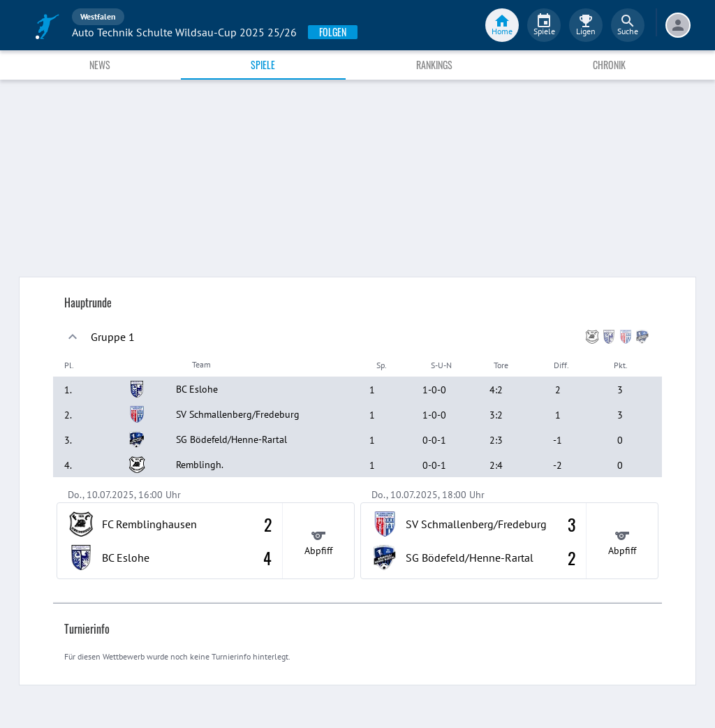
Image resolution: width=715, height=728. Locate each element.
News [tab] (100, 65)
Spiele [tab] (263, 65)
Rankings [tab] (434, 65)
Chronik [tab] (609, 65)
